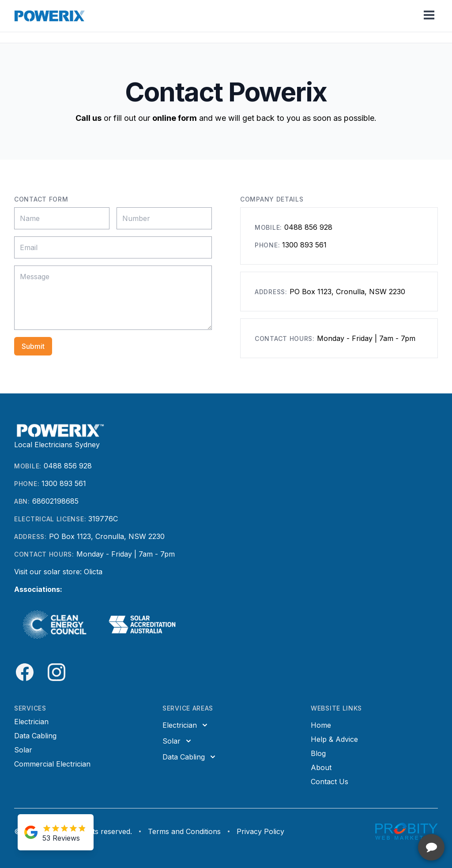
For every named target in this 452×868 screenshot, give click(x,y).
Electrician (31, 722)
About (321, 767)
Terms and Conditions (184, 831)
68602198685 (55, 501)
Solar (23, 750)
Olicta (93, 572)
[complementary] (388, 819)
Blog (318, 753)
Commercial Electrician (52, 764)
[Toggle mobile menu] (429, 16)
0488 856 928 (308, 227)
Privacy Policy (260, 831)
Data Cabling (35, 736)
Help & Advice (334, 739)
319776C (103, 519)
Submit (33, 346)
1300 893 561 (304, 245)
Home (321, 725)
